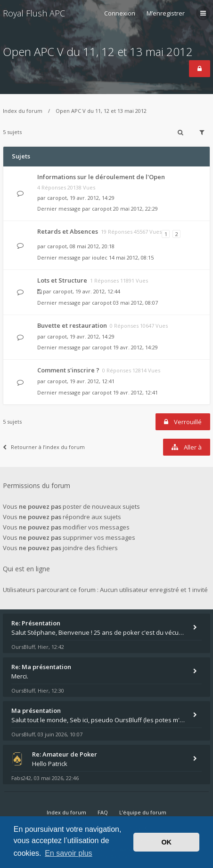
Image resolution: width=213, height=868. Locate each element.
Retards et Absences (68, 231)
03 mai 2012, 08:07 (135, 303)
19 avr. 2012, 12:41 (135, 392)
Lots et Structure (62, 280)
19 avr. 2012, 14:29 (135, 347)
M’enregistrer (166, 13)
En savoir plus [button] (69, 853)
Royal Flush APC (34, 13)
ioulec (100, 257)
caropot (57, 198)
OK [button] (166, 842)
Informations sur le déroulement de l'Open (101, 177)
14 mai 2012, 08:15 (131, 257)
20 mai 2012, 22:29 (135, 209)
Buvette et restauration (72, 325)
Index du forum (23, 111)
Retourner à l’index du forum (44, 447)
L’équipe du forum (143, 812)
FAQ (103, 812)
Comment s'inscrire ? (68, 370)
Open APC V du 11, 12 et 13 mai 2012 (98, 51)
